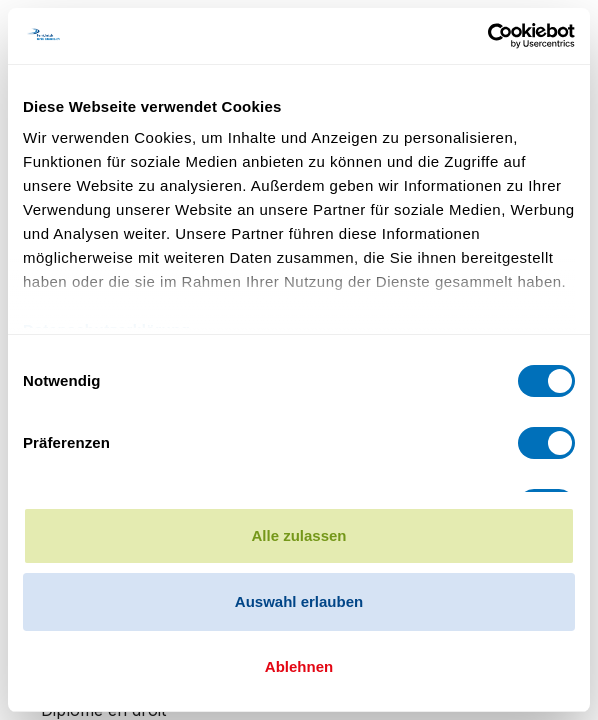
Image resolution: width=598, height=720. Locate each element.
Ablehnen (299, 666)
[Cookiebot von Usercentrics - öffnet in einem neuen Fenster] (487, 36)
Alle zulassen (298, 535)
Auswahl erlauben (299, 601)
